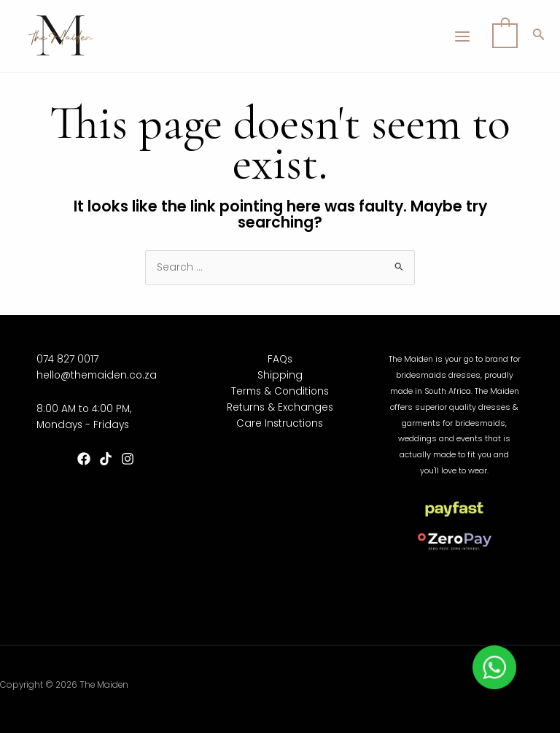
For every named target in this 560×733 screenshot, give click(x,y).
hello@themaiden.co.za (97, 375)
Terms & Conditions (280, 391)
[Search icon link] (539, 36)
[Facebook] (84, 459)
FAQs (280, 359)
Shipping (280, 375)
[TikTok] (106, 459)
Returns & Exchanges (280, 407)
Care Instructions (280, 423)
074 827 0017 (67, 359)
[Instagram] (128, 459)
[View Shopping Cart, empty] (505, 36)
